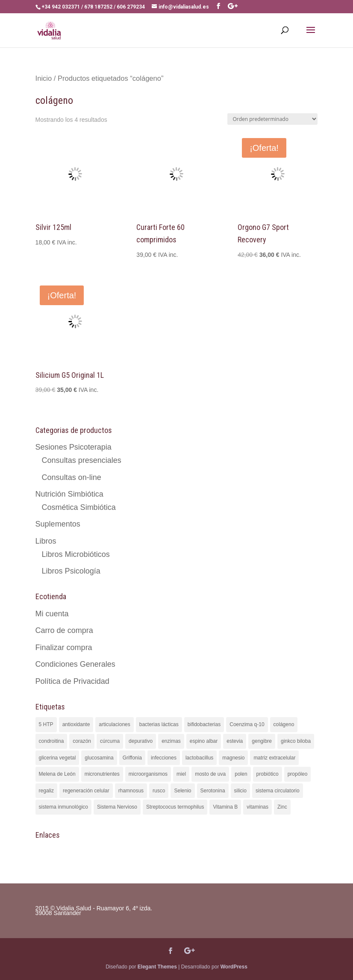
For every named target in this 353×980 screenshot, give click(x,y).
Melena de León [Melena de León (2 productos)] (57, 774)
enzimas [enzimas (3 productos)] (171, 741)
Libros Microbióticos (76, 554)
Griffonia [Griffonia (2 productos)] (132, 758)
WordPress (234, 967)
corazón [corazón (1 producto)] (82, 741)
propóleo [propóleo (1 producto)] (298, 774)
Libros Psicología (71, 571)
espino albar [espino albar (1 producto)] (204, 741)
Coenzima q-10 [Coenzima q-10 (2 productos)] (247, 724)
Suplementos (58, 524)
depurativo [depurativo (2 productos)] (141, 741)
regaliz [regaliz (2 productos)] (46, 791)
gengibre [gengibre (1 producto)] (262, 741)
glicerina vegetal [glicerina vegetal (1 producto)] (57, 758)
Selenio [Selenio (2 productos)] (182, 791)
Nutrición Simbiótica (69, 494)
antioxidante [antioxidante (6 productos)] (76, 724)
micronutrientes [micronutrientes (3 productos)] (102, 774)
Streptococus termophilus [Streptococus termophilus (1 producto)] (175, 807)
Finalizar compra (64, 647)
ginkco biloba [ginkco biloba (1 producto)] (296, 741)
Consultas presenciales (82, 460)
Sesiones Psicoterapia (74, 447)
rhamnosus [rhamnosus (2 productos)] (131, 791)
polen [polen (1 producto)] (241, 774)
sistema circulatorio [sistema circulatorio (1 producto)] (278, 791)
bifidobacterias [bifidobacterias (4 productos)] (204, 724)
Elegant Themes (157, 967)
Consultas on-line (72, 477)
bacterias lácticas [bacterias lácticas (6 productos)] (159, 724)
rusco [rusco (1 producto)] (159, 791)
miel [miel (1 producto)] (181, 774)
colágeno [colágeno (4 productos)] (284, 724)
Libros (46, 541)
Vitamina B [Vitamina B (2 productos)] (225, 807)
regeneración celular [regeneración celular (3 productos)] (86, 791)
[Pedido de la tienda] (272, 119)
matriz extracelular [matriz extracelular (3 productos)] (274, 758)
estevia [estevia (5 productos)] (235, 741)
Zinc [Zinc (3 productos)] (282, 807)
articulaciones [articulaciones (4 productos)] (114, 724)
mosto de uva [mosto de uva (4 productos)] (210, 774)
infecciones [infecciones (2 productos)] (164, 758)
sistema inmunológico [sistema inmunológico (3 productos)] (63, 807)
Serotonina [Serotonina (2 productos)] (213, 791)
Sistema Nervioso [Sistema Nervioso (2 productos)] (117, 807)
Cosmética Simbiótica (79, 507)
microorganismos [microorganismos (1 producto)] (148, 774)
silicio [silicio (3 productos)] (240, 791)
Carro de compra (64, 630)
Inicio (44, 78)
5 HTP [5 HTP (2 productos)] (46, 724)
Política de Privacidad (72, 681)
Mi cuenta (52, 614)
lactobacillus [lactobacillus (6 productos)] (199, 758)
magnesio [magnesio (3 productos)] (233, 758)
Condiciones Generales (75, 664)
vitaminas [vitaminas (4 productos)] (257, 807)
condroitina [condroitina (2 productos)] (51, 741)
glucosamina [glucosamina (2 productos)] (99, 758)
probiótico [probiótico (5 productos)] (268, 774)
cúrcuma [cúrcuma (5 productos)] (110, 741)
